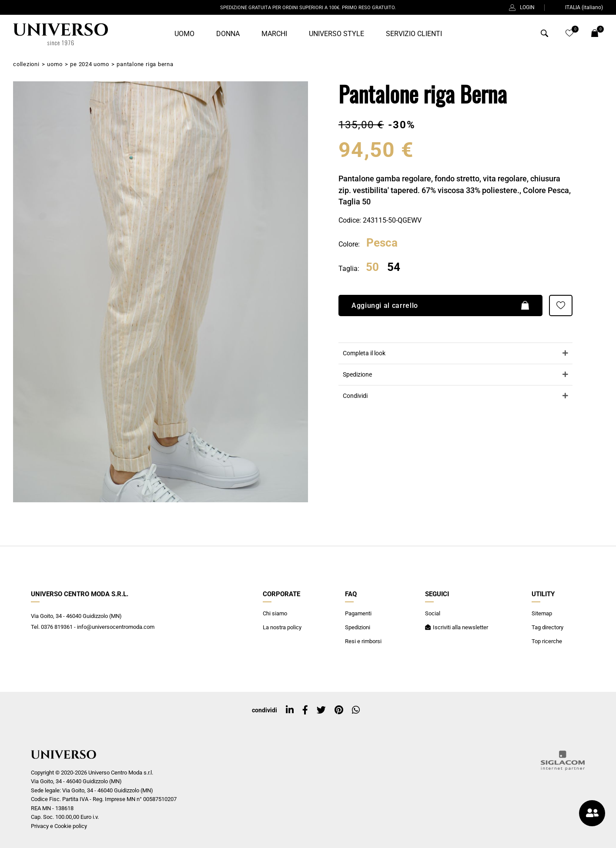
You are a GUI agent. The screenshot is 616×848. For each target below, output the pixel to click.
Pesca (382, 243)
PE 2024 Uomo (89, 64)
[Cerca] (544, 35)
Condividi (355, 396)
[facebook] (305, 710)
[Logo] (59, 34)
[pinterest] (339, 710)
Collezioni (26, 64)
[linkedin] (290, 710)
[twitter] (321, 710)
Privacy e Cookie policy (59, 826)
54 (394, 267)
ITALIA (579, 7)
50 (372, 267)
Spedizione (357, 375)
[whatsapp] (356, 710)
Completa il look (364, 353)
